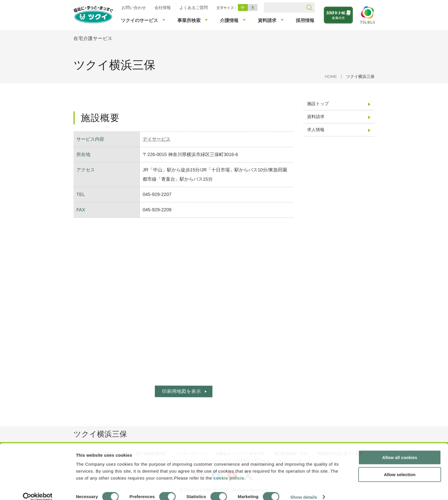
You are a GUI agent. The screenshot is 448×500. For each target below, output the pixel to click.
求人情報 (316, 130)
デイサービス (157, 139)
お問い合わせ (134, 8)
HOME (331, 76)
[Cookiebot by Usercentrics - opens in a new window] (37, 489)
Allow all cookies (400, 449)
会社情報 (163, 8)
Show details (304, 489)
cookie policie (229, 470)
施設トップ (318, 104)
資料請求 (316, 117)
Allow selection (400, 466)
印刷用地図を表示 (181, 391)
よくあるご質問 (194, 8)
